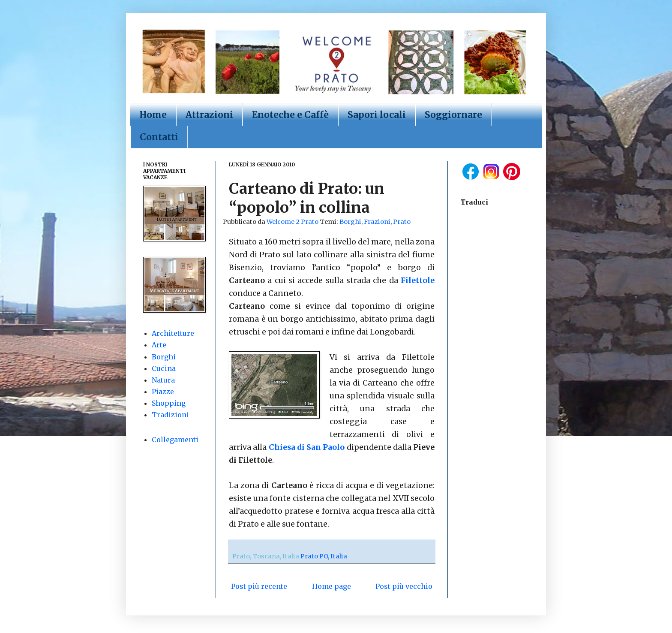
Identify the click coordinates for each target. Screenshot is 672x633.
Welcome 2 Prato (293, 222)
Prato (402, 222)
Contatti (159, 137)
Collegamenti (175, 440)
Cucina (164, 368)
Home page (331, 586)
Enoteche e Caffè (290, 115)
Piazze (163, 392)
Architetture (173, 333)
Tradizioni (170, 415)
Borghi (350, 222)
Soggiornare (453, 115)
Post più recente (259, 586)
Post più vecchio (404, 586)
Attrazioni (209, 115)
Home (153, 115)
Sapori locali (377, 115)
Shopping (169, 403)
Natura (163, 380)
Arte (159, 345)
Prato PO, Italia (324, 556)
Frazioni (377, 222)
